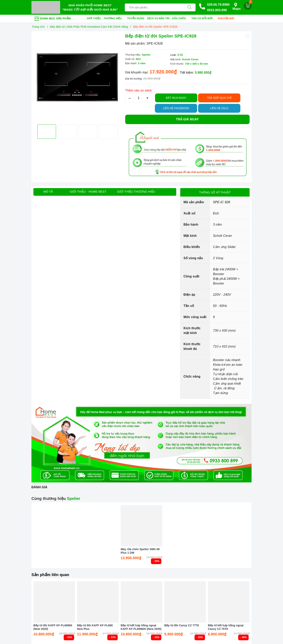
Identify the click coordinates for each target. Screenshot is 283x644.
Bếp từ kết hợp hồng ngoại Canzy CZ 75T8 (226, 627)
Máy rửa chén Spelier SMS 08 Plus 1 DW (140, 551)
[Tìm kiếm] (189, 7)
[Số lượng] (139, 98)
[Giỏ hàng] (248, 6)
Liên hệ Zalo (219, 108)
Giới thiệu (94, 18)
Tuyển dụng (136, 18)
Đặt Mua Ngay (176, 98)
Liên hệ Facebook (176, 108)
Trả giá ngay (187, 119)
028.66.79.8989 (218, 5)
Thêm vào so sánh (139, 90)
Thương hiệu (114, 19)
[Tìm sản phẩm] (154, 7)
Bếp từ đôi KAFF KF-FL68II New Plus (95, 627)
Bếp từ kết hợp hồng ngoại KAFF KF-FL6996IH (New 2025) (141, 627)
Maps (237, 7)
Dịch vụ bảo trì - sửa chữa (168, 19)
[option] (77, 77)
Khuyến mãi (227, 19)
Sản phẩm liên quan (50, 575)
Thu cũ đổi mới (203, 19)
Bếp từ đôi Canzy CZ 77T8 (182, 625)
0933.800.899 (217, 10)
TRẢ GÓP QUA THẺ (219, 98)
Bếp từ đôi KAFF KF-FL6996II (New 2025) (53, 627)
